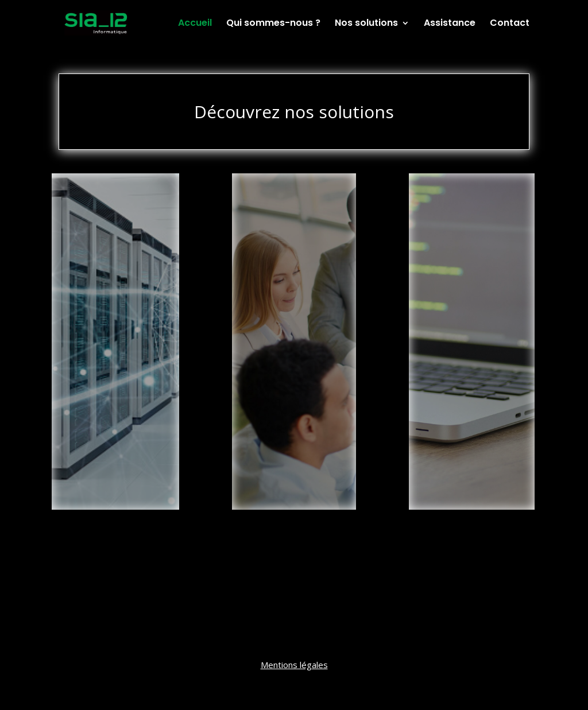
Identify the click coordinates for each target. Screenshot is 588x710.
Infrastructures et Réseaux (115, 232)
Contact (510, 24)
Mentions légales (294, 665)
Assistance (450, 24)
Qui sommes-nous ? (273, 24)
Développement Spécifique (471, 237)
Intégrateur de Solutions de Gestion (294, 237)
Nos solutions (366, 24)
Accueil (195, 24)
